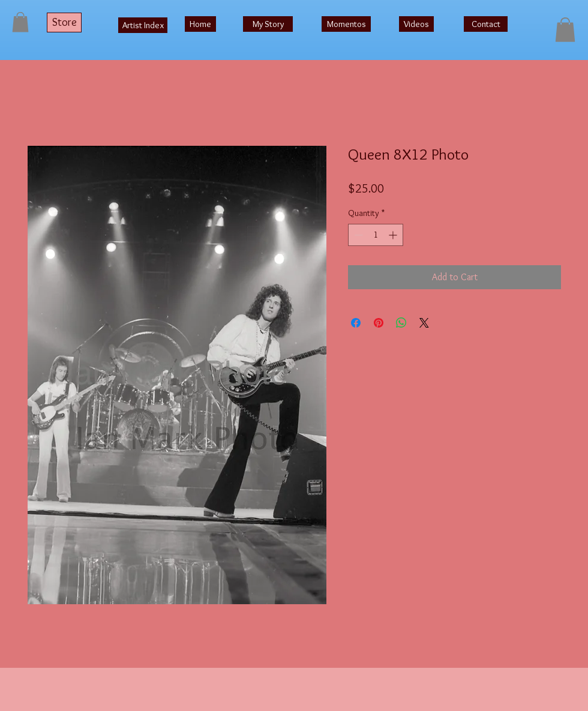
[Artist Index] (143, 25)
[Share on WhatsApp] (401, 323)
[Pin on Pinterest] (379, 323)
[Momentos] (346, 24)
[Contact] (486, 24)
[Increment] (394, 235)
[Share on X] (424, 323)
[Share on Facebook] (356, 323)
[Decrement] (357, 235)
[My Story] (268, 24)
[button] (20, 22)
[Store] (64, 22)
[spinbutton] (376, 235)
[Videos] (416, 24)
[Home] (200, 24)
